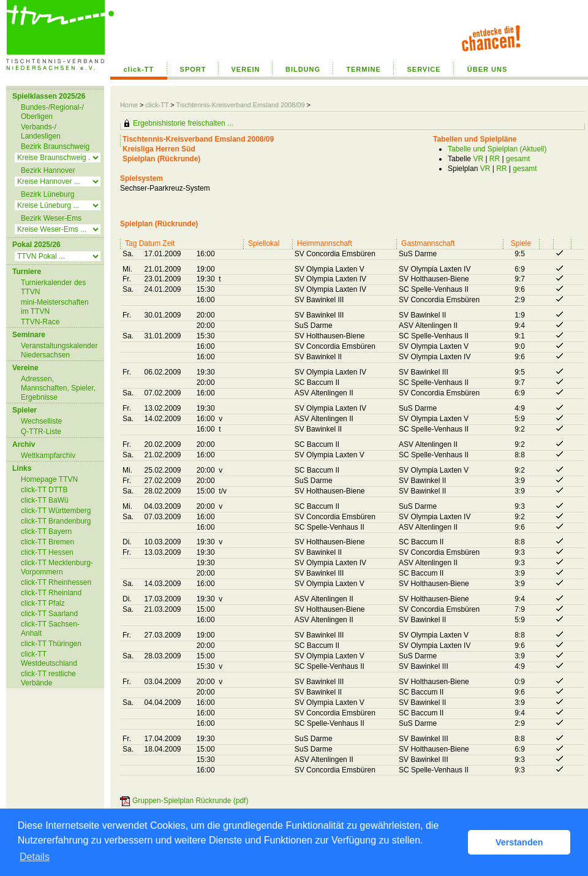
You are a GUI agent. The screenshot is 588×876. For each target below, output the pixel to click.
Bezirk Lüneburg (47, 194)
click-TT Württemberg (56, 511)
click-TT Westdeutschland (49, 659)
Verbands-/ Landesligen (41, 131)
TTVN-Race (40, 322)
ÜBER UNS (487, 69)
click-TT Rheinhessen (56, 582)
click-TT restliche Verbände (48, 678)
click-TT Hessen (47, 552)
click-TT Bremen (47, 542)
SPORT (193, 69)
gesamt (518, 159)
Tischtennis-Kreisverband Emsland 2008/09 (241, 105)
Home (129, 105)
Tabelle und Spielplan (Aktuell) (497, 149)
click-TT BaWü (45, 500)
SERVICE (424, 69)
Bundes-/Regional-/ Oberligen (52, 112)
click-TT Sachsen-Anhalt (50, 629)
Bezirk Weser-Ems (51, 218)
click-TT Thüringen (51, 644)
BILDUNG (303, 69)
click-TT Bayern (46, 531)
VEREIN (246, 69)
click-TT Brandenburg (56, 521)
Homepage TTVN (49, 479)
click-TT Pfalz (43, 603)
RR (495, 159)
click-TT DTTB (44, 490)
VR (478, 159)
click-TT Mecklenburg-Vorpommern (57, 567)
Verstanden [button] (519, 842)
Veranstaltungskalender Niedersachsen (59, 350)
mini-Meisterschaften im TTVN (55, 307)
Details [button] (35, 857)
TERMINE (364, 69)
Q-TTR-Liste (41, 432)
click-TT (139, 69)
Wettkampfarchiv (48, 455)
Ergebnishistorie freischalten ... (183, 123)
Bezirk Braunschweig (55, 147)
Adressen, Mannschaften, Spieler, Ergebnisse (58, 388)
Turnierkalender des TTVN (53, 287)
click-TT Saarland (49, 614)
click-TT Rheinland (51, 593)
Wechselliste (41, 421)
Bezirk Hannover (48, 170)
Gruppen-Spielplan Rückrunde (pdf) (190, 801)
